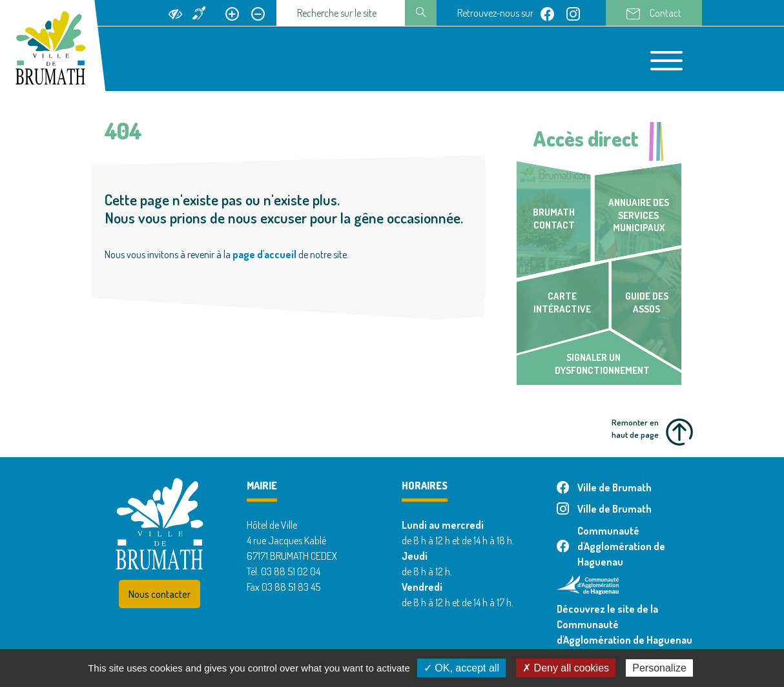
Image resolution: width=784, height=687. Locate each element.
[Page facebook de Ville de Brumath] (547, 13)
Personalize (659, 668)
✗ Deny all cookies (566, 668)
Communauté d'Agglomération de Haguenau (611, 546)
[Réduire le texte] (258, 13)
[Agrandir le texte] (232, 13)
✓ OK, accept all (461, 668)
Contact (654, 14)
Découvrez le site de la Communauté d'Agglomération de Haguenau (624, 624)
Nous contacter (160, 594)
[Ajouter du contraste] (175, 13)
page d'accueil (264, 254)
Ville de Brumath (604, 487)
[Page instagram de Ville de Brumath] (573, 13)
